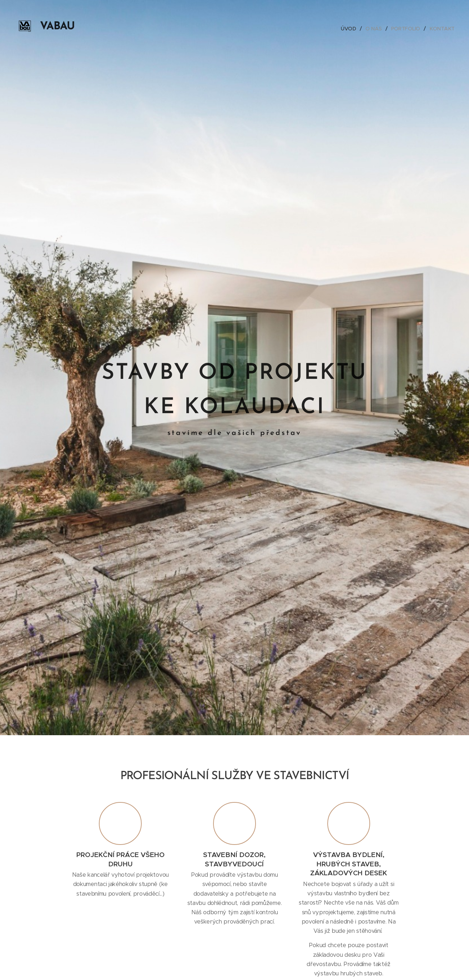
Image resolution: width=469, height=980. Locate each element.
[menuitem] (350, 29)
